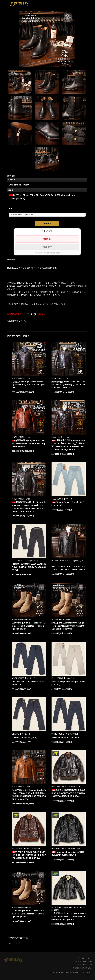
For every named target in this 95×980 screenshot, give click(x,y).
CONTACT (47, 223)
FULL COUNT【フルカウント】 (65, 499)
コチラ (32, 314)
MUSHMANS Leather (21, 378)
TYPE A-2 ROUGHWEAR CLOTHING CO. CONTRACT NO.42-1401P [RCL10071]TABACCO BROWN (29, 855)
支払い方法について (85, 965)
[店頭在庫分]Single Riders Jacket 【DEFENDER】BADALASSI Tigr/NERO (29, 385)
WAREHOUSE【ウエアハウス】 (26, 678)
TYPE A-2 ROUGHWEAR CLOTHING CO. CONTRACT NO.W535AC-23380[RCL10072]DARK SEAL (68, 793)
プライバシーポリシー (84, 958)
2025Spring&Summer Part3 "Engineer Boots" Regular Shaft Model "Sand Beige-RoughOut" (68, 626)
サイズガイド (14, 943)
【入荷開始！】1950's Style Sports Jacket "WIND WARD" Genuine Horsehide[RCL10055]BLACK (69, 916)
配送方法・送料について (83, 961)
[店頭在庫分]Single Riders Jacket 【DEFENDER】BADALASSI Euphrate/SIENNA (29, 443)
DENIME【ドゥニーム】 (22, 734)
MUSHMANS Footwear (22, 619)
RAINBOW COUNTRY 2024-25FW (66, 787)
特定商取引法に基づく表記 (83, 968)
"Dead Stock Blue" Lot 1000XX (66, 737)
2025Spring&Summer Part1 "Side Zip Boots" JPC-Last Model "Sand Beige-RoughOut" (29, 626)
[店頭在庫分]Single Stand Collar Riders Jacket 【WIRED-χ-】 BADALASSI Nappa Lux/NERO (69, 385)
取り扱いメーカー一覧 (18, 938)
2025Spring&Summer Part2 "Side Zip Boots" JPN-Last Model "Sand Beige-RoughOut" (29, 914)
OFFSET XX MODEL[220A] (25, 737)
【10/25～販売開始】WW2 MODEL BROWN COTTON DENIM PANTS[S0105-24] (29, 567)
